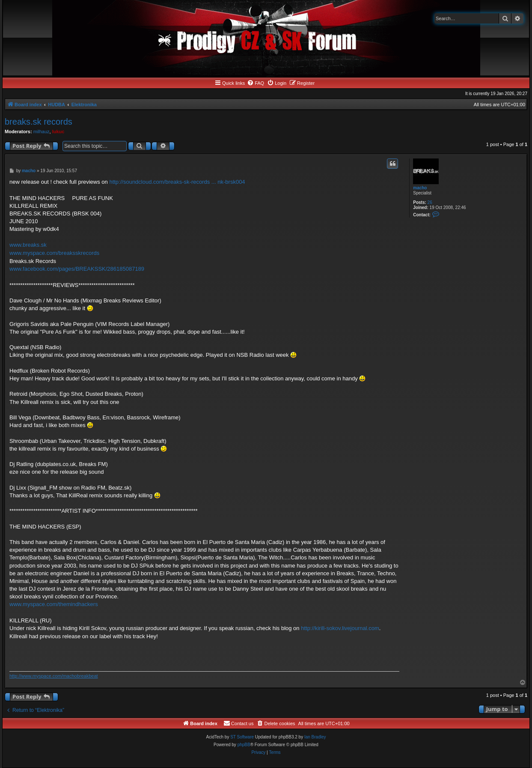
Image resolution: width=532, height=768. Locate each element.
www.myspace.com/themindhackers (54, 604)
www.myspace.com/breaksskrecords (54, 253)
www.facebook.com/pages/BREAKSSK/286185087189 (77, 269)
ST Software (242, 737)
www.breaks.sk (28, 245)
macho (420, 188)
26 (430, 202)
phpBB (244, 745)
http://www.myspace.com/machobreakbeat (54, 676)
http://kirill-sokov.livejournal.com (340, 628)
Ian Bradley (315, 737)
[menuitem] (256, 83)
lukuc (58, 131)
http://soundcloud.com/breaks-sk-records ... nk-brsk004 (177, 182)
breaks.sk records (39, 122)
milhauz (42, 131)
